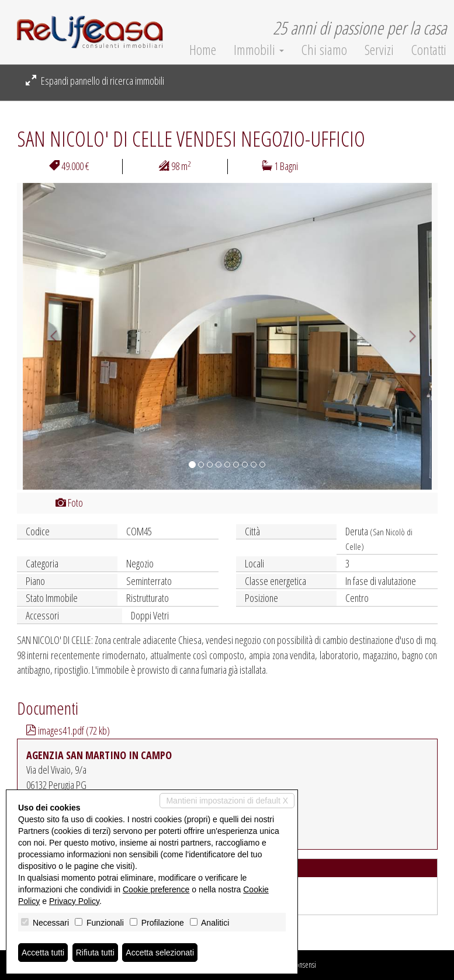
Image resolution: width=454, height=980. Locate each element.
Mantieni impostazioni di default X (227, 801)
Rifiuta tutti (95, 953)
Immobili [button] (259, 50)
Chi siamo (324, 50)
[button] (48, 336)
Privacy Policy (74, 901)
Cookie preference (156, 889)
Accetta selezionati (160, 953)
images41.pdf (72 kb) (68, 730)
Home (203, 50)
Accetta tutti (43, 953)
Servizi (379, 50)
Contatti (429, 50)
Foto (69, 503)
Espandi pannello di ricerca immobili (95, 81)
